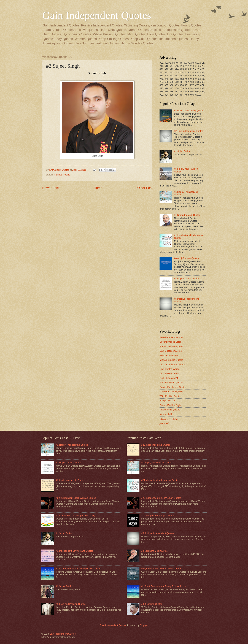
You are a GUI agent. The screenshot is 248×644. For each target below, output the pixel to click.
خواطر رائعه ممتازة (169, 419)
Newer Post (51, 188)
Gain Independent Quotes (97, 15)
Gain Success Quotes (171, 351)
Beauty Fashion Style (170, 405)
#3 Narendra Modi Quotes (154, 551)
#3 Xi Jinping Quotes (152, 604)
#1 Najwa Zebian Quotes (187, 279)
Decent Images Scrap (171, 342)
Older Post (145, 188)
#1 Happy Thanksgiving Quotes (72, 445)
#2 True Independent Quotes (189, 131)
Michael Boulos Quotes (171, 360)
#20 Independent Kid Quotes (71, 480)
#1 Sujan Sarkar (182, 151)
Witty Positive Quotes (170, 396)
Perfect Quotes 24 (169, 378)
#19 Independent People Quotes (158, 516)
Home (98, 188)
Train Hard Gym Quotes (172, 392)
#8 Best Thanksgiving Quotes (189, 111)
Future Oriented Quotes (172, 346)
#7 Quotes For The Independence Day (76, 516)
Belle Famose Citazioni (171, 337)
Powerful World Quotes (171, 382)
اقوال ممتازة (166, 414)
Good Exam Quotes (170, 355)
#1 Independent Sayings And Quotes (75, 551)
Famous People (62, 175)
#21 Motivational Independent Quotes (160, 480)
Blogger (144, 625)
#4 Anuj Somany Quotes (186, 258)
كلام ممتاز (164, 423)
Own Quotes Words (169, 369)
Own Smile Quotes (169, 374)
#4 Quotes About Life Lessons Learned (161, 569)
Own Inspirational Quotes (172, 365)
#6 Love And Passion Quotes (71, 604)
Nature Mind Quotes (170, 410)
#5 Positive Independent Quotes (157, 533)
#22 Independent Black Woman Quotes (76, 498)
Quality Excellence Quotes (173, 387)
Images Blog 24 (167, 401)
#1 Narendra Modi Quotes (187, 215)
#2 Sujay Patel (63, 586)
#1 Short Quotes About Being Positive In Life (79, 569)
